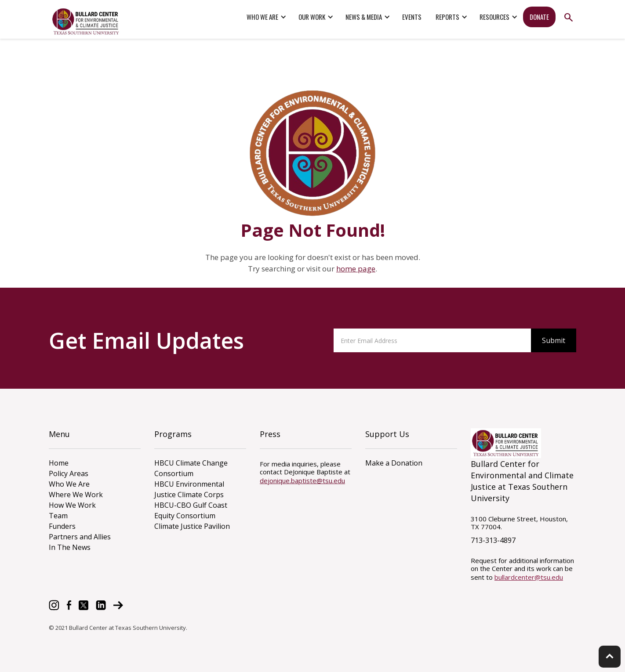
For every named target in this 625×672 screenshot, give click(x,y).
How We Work (72, 505)
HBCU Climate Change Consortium (191, 468)
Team (58, 516)
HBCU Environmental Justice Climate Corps (189, 489)
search (569, 17)
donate (539, 17)
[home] (86, 22)
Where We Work (76, 495)
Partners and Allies (80, 537)
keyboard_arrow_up (610, 656)
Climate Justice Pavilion (192, 526)
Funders (62, 526)
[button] (265, 17)
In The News (70, 547)
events (412, 17)
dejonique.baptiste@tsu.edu (302, 481)
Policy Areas (69, 473)
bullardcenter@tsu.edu (529, 577)
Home (59, 463)
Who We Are (69, 484)
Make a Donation (394, 463)
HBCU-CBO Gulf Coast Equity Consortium (191, 510)
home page (356, 269)
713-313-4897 (493, 540)
